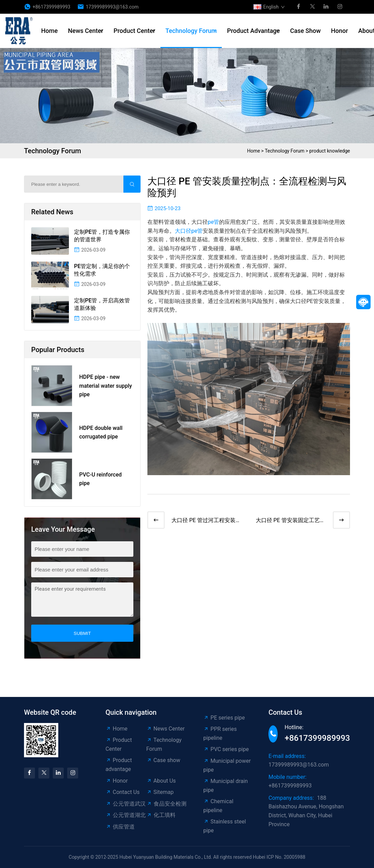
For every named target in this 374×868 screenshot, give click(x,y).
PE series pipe (224, 718)
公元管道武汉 (126, 804)
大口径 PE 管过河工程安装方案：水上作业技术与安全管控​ (206, 521)
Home (49, 31)
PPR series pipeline (220, 733)
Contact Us (123, 792)
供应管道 (120, 827)
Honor (340, 31)
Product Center (134, 31)
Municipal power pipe (227, 765)
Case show (305, 31)
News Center (86, 31)
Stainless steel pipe (225, 826)
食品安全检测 (166, 804)
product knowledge (330, 151)
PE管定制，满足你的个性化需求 (102, 270)
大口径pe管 (189, 231)
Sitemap (160, 792)
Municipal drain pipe (226, 786)
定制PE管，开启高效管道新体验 (102, 304)
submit (82, 633)
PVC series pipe (226, 749)
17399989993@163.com (112, 7)
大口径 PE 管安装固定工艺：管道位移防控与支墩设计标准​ (291, 521)
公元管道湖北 (126, 815)
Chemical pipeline (218, 806)
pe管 (213, 222)
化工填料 (161, 815)
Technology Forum (191, 31)
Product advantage (253, 31)
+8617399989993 (51, 7)
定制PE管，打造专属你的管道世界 (102, 236)
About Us (161, 781)
